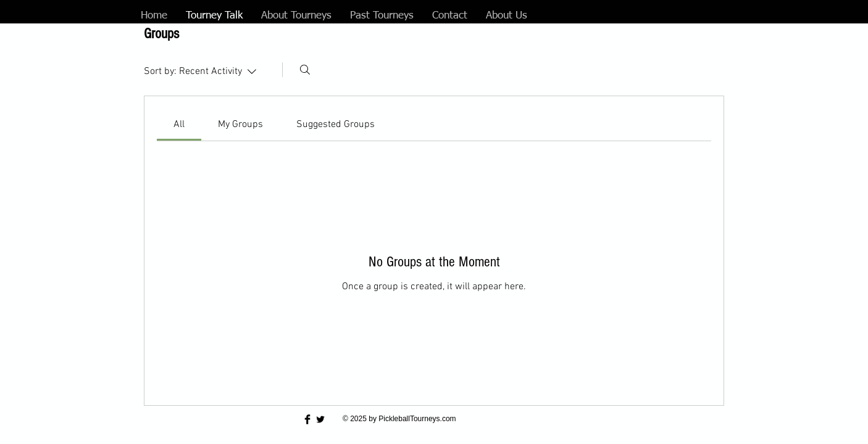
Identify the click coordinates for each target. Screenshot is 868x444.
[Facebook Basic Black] (307, 419)
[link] (179, 125)
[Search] (305, 70)
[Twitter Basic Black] (320, 419)
